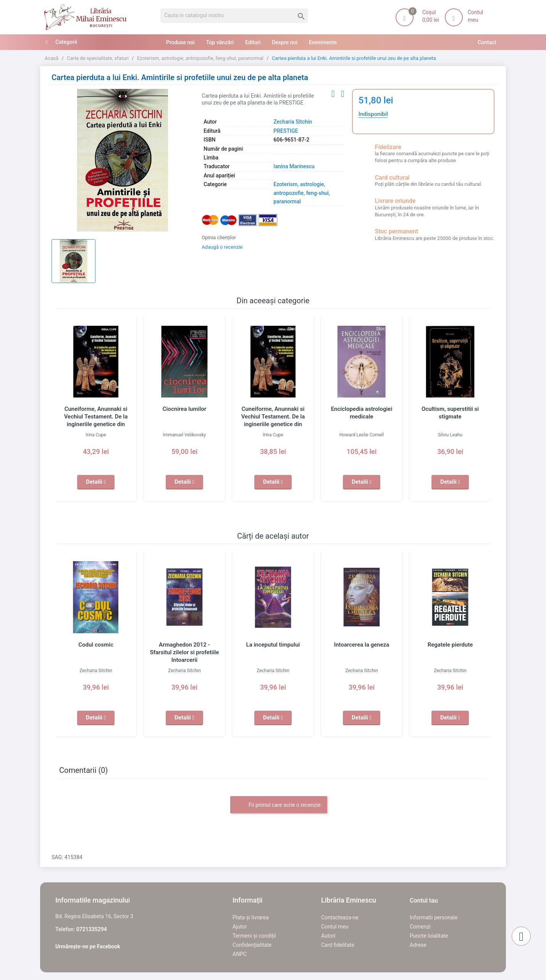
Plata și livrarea (251, 917)
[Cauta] (234, 16)
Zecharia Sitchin (293, 122)
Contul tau (424, 900)
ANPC (240, 954)
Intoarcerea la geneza (362, 645)
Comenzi (420, 927)
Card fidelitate (338, 945)
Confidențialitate (252, 945)
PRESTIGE (286, 131)
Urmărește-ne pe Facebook (88, 946)
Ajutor (240, 927)
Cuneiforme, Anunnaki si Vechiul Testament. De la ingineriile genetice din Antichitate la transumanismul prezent (96, 424)
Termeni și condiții (254, 936)
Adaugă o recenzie (222, 247)
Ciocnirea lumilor (184, 409)
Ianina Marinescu (294, 166)
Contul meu (335, 927)
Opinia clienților (219, 237)
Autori (328, 936)
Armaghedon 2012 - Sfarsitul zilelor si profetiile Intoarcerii (184, 652)
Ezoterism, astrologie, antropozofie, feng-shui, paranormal (302, 193)
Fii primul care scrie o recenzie (279, 805)
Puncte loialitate (429, 936)
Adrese (418, 945)
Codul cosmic (96, 645)
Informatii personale (434, 917)
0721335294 (92, 929)
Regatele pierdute (450, 645)
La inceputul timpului (273, 645)
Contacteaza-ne (340, 917)
